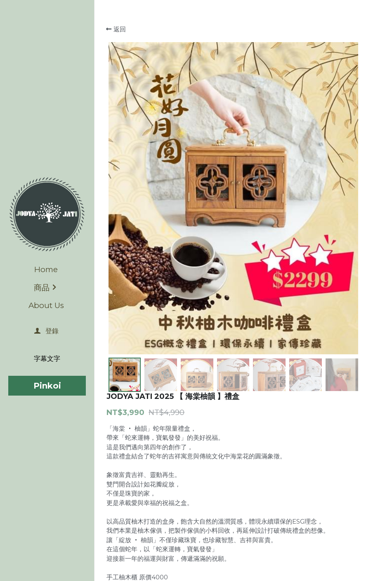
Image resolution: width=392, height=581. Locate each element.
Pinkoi (47, 386)
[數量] (318, 394)
